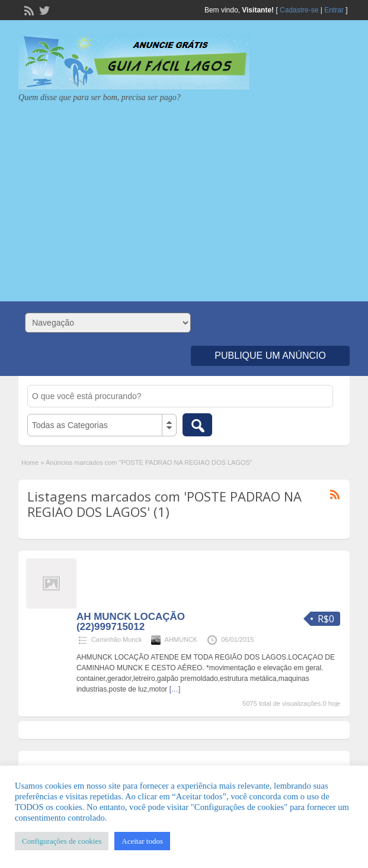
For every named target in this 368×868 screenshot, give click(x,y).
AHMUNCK (181, 639)
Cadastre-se (299, 10)
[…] (175, 689)
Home (30, 462)
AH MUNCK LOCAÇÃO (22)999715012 (131, 622)
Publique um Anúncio (270, 356)
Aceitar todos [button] (142, 841)
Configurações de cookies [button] (62, 841)
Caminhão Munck (117, 639)
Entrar (334, 10)
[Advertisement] (184, 198)
